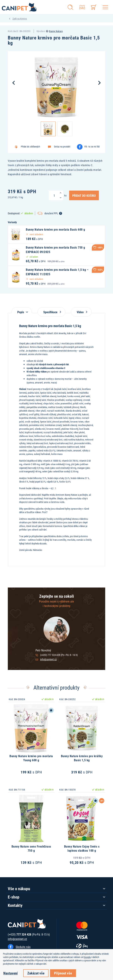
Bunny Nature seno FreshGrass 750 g (31, 848)
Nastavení (11, 973)
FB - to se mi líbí (92, 147)
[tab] (22, 310)
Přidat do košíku (84, 195)
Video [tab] (81, 312)
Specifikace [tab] (51, 312)
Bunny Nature (56, 31)
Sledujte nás (23, 947)
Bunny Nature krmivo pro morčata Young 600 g (31, 758)
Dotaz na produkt (62, 147)
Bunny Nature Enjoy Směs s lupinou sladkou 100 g (82, 848)
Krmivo (24, 19)
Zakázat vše (36, 973)
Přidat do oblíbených (30, 147)
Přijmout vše (63, 973)
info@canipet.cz (48, 659)
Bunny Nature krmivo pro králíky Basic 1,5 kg (82, 758)
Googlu (87, 957)
